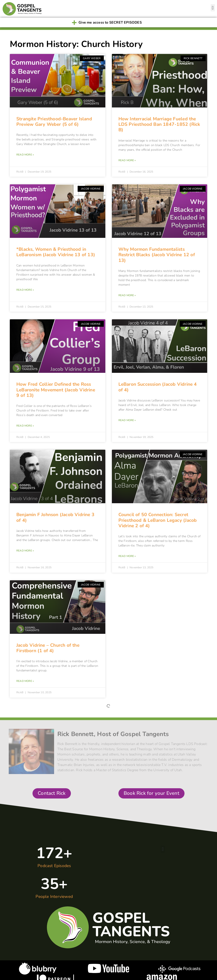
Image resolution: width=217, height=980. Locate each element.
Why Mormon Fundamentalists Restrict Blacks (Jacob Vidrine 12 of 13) (157, 255)
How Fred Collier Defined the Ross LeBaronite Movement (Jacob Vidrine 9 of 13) (56, 390)
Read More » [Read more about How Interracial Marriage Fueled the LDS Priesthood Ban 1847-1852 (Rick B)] (127, 160)
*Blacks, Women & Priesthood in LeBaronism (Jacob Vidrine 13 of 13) (56, 252)
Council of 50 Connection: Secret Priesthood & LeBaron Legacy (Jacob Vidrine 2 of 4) (158, 520)
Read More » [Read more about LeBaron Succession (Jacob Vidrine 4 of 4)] (127, 420)
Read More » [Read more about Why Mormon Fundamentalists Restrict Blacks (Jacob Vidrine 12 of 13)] (127, 295)
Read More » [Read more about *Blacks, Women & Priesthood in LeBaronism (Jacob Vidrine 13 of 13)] (25, 290)
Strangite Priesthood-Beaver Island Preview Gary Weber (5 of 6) (54, 122)
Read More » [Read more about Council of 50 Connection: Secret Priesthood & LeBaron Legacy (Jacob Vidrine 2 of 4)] (127, 556)
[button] (213, 8)
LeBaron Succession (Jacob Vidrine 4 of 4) (158, 387)
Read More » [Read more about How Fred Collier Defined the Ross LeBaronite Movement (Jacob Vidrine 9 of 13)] (25, 426)
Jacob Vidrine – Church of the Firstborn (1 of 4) (48, 648)
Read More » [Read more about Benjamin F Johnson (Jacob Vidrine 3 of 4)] (25, 551)
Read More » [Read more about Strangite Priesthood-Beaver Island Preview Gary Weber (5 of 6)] (25, 155)
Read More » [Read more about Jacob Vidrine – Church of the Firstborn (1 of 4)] (25, 681)
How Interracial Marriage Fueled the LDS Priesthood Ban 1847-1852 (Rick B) (159, 124)
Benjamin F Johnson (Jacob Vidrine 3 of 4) (55, 517)
